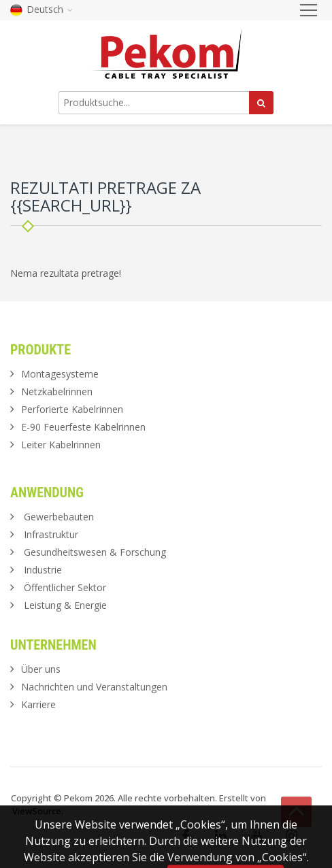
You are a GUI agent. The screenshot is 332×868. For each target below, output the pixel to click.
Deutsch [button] (41, 9)
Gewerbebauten (59, 517)
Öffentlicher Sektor (65, 587)
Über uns (41, 669)
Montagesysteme (60, 374)
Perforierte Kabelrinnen (72, 409)
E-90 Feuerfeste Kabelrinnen (83, 427)
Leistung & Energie (65, 605)
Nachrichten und (94, 687)
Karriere (38, 704)
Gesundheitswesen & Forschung (95, 552)
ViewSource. (38, 811)
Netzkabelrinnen (57, 391)
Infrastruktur (51, 534)
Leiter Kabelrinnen (61, 445)
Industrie (43, 570)
